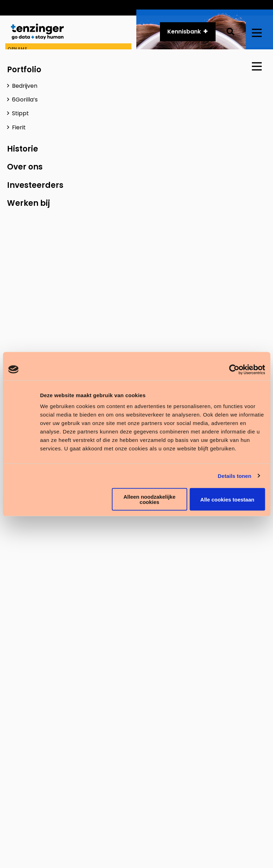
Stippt (20, 113)
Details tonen (234, 476)
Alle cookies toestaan (227, 499)
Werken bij (29, 203)
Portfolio (24, 70)
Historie (206, 8)
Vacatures (242, 8)
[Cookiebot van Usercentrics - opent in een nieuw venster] (234, 369)
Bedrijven (25, 86)
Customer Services (111, 8)
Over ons (25, 167)
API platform (167, 8)
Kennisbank (184, 32)
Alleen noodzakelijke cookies (149, 499)
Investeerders (35, 185)
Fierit (19, 127)
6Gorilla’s (25, 100)
